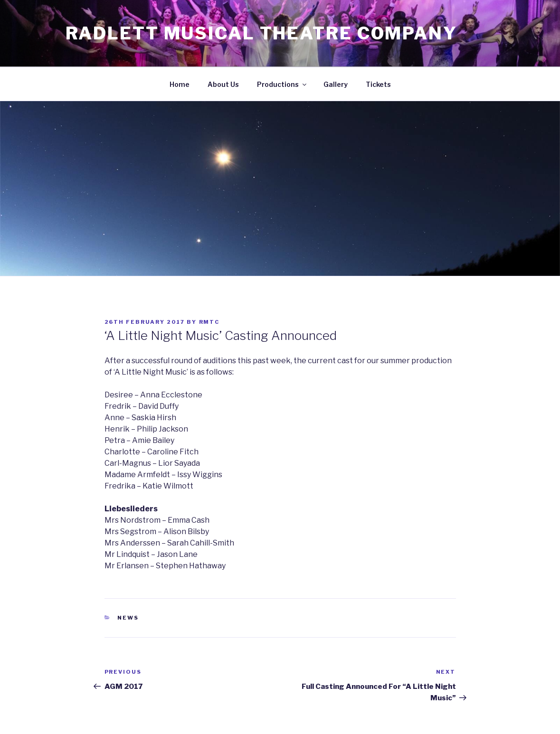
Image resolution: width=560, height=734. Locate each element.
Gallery (336, 84)
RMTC (209, 322)
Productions (282, 84)
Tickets (378, 84)
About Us (223, 84)
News (128, 618)
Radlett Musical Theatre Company (261, 33)
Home (180, 84)
